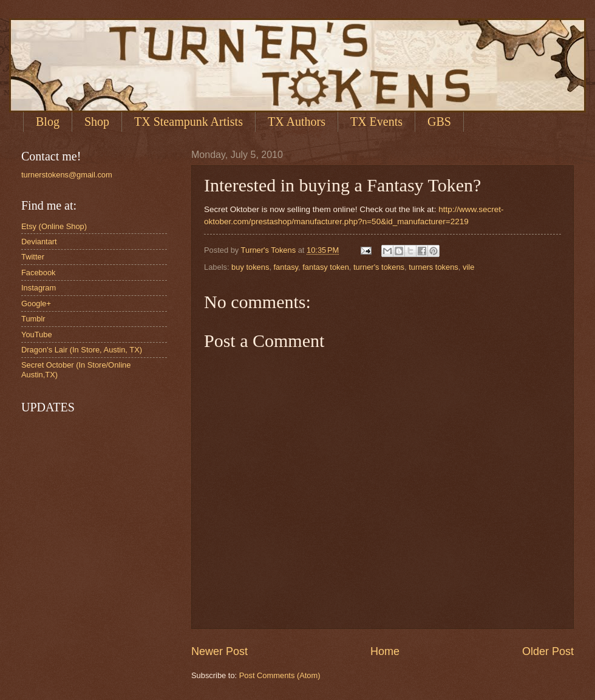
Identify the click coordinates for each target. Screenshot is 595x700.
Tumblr (33, 319)
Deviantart (39, 242)
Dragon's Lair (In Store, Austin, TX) (82, 350)
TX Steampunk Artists (189, 122)
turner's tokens (379, 267)
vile (468, 267)
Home (385, 651)
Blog (48, 122)
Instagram (39, 288)
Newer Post (219, 651)
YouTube (37, 335)
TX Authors (297, 122)
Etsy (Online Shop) (54, 226)
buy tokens (250, 267)
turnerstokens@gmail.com (67, 175)
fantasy (286, 267)
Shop (97, 122)
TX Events (376, 122)
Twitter (33, 257)
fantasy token (326, 267)
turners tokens (433, 267)
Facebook (39, 273)
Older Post (548, 651)
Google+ (36, 304)
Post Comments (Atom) (280, 675)
